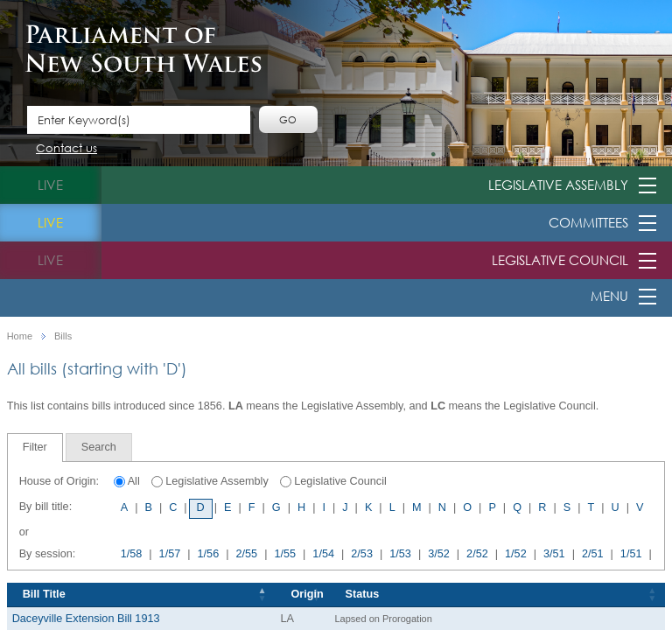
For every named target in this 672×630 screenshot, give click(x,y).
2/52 (477, 554)
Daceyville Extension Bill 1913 (86, 619)
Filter (35, 447)
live (50, 185)
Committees (588, 222)
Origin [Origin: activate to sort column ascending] (308, 594)
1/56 (209, 554)
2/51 (593, 554)
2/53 (362, 554)
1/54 (323, 554)
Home (20, 336)
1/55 (285, 554)
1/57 (170, 554)
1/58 (132, 554)
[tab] (35, 448)
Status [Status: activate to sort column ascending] (363, 594)
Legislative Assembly (558, 185)
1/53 (400, 554)
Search (99, 447)
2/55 (246, 554)
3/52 (439, 554)
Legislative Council (560, 260)
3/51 (554, 554)
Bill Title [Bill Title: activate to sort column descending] (44, 594)
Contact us (66, 149)
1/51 (631, 554)
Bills (63, 336)
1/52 (516, 554)
